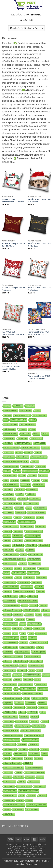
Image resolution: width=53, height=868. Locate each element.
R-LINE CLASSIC (10, 564)
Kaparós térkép (10, 670)
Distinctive (35, 721)
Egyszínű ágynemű (22, 652)
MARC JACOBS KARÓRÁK (14, 768)
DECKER (8, 680)
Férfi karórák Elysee (11, 638)
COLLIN (33, 605)
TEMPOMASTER (34, 559)
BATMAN (39, 587)
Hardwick (28, 680)
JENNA (33, 420)
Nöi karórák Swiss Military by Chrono (16, 462)
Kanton (40, 517)
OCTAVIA (22, 429)
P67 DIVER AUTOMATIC (37, 513)
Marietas (7, 777)
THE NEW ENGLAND (32, 610)
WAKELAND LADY (40, 415)
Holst (45, 480)
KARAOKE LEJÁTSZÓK (36, 844)
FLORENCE (9, 452)
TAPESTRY (18, 406)
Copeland (30, 550)
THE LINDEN (31, 545)
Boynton (7, 707)
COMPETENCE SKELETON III (15, 559)
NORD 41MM (9, 786)
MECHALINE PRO (36, 554)
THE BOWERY (27, 466)
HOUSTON (8, 772)
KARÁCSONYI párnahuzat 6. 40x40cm (39, 201)
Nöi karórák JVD (39, 726)
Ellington (22, 782)
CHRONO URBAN (11, 596)
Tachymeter (18, 540)
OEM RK (20, 494)
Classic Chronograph (33, 536)
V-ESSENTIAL (33, 573)
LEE (15, 633)
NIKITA (45, 434)
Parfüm (40, 647)
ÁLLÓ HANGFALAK (27, 857)
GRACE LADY (39, 629)
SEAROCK (30, 406)
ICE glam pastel (10, 429)
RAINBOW (8, 443)
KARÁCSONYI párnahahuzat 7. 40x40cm (13, 201)
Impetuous (8, 703)
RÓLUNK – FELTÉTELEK (15, 826)
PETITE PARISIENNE (22, 415)
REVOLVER (26, 485)
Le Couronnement (10, 642)
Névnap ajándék (36, 661)
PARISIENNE (34, 754)
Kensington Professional (12, 610)
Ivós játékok (37, 582)
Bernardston (31, 703)
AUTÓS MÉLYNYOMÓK (18, 848)
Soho (6, 758)
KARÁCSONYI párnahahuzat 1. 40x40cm (13, 333)
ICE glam (8, 415)
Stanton (35, 717)
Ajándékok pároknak (36, 666)
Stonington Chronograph (13, 763)
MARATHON (33, 712)
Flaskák (29, 800)
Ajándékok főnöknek (11, 587)
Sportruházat (41, 466)
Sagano (46, 675)
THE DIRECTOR (10, 712)
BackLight (32, 796)
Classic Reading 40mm (39, 642)
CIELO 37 (28, 763)
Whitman (39, 758)
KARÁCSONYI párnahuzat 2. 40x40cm (39, 289)
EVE (31, 633)
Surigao (28, 452)
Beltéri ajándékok (10, 796)
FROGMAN (44, 471)
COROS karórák (27, 527)
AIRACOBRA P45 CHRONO (29, 791)
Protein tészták (9, 582)
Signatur (7, 615)
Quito (39, 615)
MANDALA (17, 629)
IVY (6, 420)
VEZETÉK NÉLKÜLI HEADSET (19, 853)
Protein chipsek (23, 457)
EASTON (8, 689)
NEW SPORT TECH (11, 527)
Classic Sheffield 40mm (27, 522)
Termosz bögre (23, 582)
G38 (6, 480)
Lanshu (7, 545)
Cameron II (20, 489)
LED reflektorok (10, 601)
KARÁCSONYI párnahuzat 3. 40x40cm (13, 289)
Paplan (7, 809)
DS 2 (25, 605)
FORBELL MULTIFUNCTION (35, 772)
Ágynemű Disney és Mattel (13, 656)
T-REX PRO (9, 513)
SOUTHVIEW (9, 814)
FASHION (34, 749)
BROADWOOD (30, 568)
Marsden (15, 480)
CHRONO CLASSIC (32, 503)
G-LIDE (17, 471)
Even (40, 670)
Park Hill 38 (18, 777)
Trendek (7, 406)
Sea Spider (18, 531)
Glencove (30, 615)
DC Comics (32, 596)
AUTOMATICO (39, 786)
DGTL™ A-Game (10, 684)
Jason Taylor (18, 536)
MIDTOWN (21, 513)
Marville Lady (23, 438)
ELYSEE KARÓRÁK (28, 689)
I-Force (7, 536)
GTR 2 (19, 578)
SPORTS (8, 591)
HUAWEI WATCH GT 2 (34, 531)
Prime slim (8, 568)
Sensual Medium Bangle (12, 698)
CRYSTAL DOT (35, 564)
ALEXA (7, 629)
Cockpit (22, 476)
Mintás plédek (18, 809)
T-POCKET (8, 619)
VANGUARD (9, 494)
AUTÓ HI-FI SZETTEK (20, 851)
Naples (40, 777)
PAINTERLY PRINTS (11, 448)
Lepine (19, 452)
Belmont (18, 680)
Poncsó (35, 462)
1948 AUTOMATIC (11, 624)
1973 (47, 615)
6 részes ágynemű (39, 652)
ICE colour (23, 499)
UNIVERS (20, 508)
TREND (31, 619)
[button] (4, 5)
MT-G (22, 796)
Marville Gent (9, 457)
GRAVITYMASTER (27, 647)
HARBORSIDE (41, 684)
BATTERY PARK (10, 791)
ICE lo (37, 411)
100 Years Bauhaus (30, 471)
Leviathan (24, 642)
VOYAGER (8, 489)
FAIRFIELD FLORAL (28, 425)
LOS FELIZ (8, 578)
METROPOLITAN (34, 624)
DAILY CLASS (34, 782)
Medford (29, 758)
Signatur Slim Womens (12, 694)
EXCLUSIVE (18, 545)
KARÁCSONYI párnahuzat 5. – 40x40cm (13, 245)
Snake (7, 573)
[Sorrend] (26, 28)
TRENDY (8, 754)
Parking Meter (29, 517)
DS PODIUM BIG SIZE (32, 675)
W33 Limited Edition (11, 485)
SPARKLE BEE (40, 443)
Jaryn (24, 554)
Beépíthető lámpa (20, 661)
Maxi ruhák (8, 652)
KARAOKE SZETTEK (15, 844)
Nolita (45, 754)
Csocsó (23, 666)
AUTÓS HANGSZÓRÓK (33, 846)
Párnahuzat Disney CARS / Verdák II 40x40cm (39, 377)
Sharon (45, 721)
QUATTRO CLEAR (11, 425)
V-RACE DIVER (40, 508)
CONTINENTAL (10, 522)
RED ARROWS (27, 587)
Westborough (19, 707)
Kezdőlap (17, 15)
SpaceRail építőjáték (11, 466)
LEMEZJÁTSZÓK (38, 848)
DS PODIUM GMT (26, 684)
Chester (23, 564)
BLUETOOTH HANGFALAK (35, 855)
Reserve (7, 531)
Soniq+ (18, 568)
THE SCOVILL (9, 745)
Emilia (27, 698)
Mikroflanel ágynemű (33, 656)
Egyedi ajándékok (10, 666)
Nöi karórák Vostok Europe (31, 731)
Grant (31, 670)
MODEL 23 (8, 726)
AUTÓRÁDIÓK (41, 853)
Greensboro (34, 745)
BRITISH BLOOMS (11, 434)
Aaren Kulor (43, 689)
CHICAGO (26, 480)
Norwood (42, 796)
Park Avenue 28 (20, 754)
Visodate (44, 749)
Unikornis (22, 670)
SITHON (43, 605)
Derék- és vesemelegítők (13, 503)
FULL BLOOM (17, 758)
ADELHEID (22, 745)
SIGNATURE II (35, 499)
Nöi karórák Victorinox (39, 457)
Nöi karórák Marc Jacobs (34, 735)
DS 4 (23, 596)
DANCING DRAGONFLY (30, 448)
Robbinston (18, 615)
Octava (18, 517)
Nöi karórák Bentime (11, 731)
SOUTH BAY (29, 578)
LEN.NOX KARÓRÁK (40, 698)
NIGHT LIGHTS (10, 499)
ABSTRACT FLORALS (23, 443)
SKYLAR (33, 638)
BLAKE (28, 629)
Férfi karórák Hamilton (12, 740)
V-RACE (20, 550)
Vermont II (30, 777)
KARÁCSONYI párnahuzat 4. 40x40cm (39, 245)
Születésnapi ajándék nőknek (14, 805)
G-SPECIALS (9, 800)
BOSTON (43, 476)
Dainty (22, 712)
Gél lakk (7, 471)
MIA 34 (19, 772)
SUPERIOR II (32, 489)
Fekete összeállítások (12, 605)
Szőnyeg (8, 661)
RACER (7, 540)
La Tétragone (41, 633)
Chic (43, 712)
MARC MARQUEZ (11, 717)
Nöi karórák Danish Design (13, 735)
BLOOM (38, 452)
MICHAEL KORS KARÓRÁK (33, 694)
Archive (32, 429)
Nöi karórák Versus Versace (28, 601)
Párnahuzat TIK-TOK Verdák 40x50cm (11, 368)
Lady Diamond (9, 438)
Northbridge (31, 707)
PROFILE (8, 517)
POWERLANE (39, 485)
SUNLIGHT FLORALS (19, 420)
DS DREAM (9, 721)
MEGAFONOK (37, 851)
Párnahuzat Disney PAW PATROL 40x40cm (38, 333)
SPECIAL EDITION (24, 786)
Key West (17, 675)
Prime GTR (41, 527)
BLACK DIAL (26, 434)
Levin (29, 508)
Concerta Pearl (36, 438)
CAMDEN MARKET (11, 554)
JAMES (7, 675)
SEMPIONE (42, 578)
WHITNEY (23, 749)
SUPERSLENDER (11, 411)
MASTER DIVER (10, 476)
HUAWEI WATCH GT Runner (24, 591)
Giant (23, 633)
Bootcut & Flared (33, 809)
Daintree (41, 591)
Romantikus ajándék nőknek (37, 805)
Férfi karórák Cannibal (30, 740)
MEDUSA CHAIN (19, 573)
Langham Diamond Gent (34, 540)
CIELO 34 (19, 703)
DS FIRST (43, 707)
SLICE (36, 434)
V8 (16, 689)
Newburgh (24, 717)
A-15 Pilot (32, 476)
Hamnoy (36, 480)
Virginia (7, 633)
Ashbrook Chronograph (34, 768)
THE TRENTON (10, 782)
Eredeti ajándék (26, 411)
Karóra (20, 800)
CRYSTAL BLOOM (11, 647)
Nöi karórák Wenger (23, 726)
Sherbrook (43, 703)
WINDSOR (31, 494)
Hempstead (20, 619)
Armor (38, 680)
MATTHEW (8, 508)
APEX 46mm (9, 550)
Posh (23, 624)
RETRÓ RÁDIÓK (14, 855)
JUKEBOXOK (15, 846)
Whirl (24, 638)
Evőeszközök (44, 545)
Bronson (46, 610)
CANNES (46, 448)
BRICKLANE (43, 568)
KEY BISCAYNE (10, 749)
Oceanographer (22, 721)
